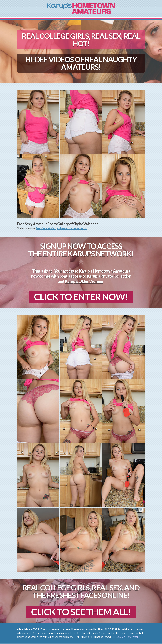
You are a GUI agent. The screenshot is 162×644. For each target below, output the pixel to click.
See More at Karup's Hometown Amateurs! (61, 228)
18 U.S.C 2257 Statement (126, 637)
